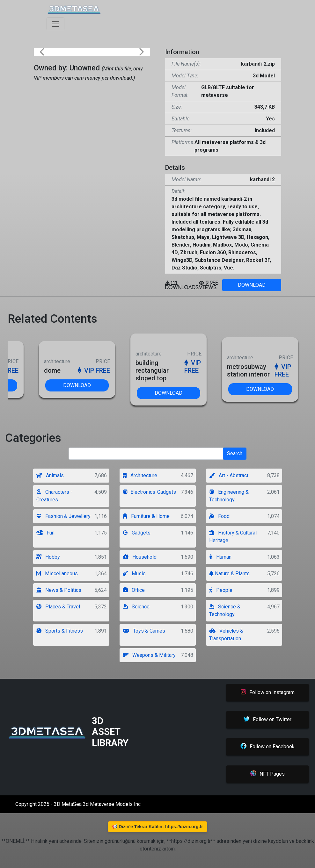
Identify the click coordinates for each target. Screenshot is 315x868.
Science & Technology (225, 610)
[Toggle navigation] (55, 24)
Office (134, 590)
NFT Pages (267, 774)
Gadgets (137, 533)
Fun (45, 533)
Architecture (140, 475)
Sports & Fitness (60, 631)
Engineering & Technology (229, 496)
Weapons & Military (149, 655)
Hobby (48, 557)
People (221, 590)
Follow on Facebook (267, 747)
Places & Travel (58, 607)
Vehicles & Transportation (226, 635)
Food (219, 516)
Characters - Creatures (54, 496)
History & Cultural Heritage (233, 537)
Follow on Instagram (268, 692)
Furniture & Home (146, 516)
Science (136, 607)
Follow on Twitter (267, 719)
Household (140, 557)
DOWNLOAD (252, 285)
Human (220, 557)
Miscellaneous (57, 574)
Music (134, 574)
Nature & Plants (229, 574)
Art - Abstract (229, 475)
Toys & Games (144, 631)
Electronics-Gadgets (149, 492)
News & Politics (59, 590)
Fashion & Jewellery (63, 516)
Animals (50, 475)
